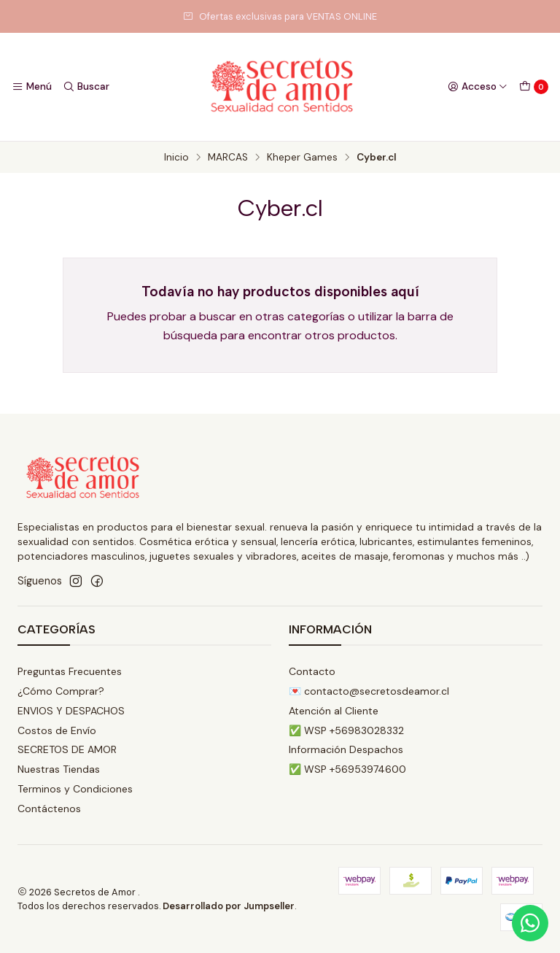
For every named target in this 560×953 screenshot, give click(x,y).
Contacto (312, 671)
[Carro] (534, 87)
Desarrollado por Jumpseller (229, 906)
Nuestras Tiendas (59, 769)
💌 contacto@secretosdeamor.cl (369, 691)
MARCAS (228, 158)
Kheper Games (302, 158)
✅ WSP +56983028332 (346, 730)
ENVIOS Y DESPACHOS (71, 711)
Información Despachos (346, 749)
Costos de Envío (57, 730)
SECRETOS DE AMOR (67, 749)
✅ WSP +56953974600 (347, 769)
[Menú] (32, 87)
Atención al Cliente (334, 711)
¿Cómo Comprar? (61, 691)
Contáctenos (49, 809)
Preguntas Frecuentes (70, 671)
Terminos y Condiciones (75, 789)
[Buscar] (85, 87)
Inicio (176, 158)
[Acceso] (478, 87)
